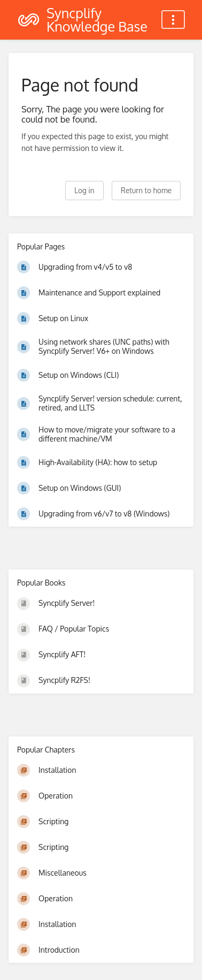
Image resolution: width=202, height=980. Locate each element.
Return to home (146, 190)
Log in (84, 190)
